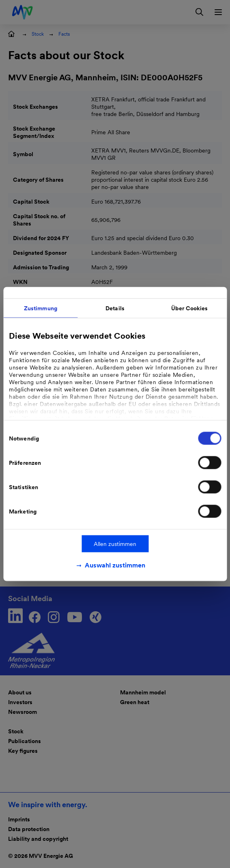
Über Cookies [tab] (189, 308)
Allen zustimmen (115, 544)
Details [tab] (115, 308)
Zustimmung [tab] (41, 308)
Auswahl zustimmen (115, 565)
